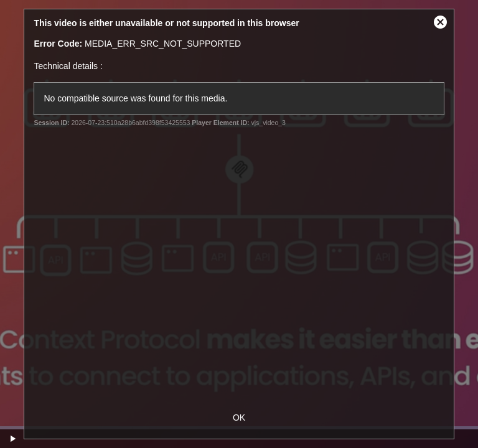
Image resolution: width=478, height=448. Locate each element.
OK (239, 418)
